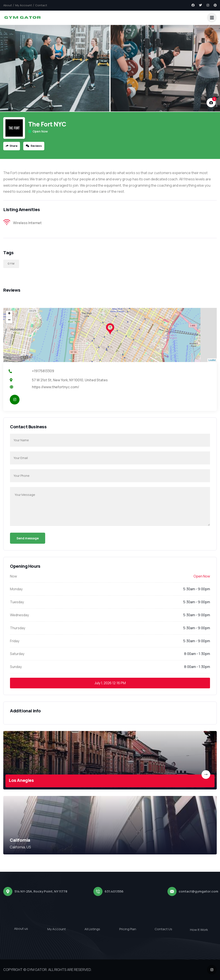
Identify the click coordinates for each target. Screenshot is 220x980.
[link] (110, 760)
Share (12, 146)
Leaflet (212, 360)
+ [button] (9, 314)
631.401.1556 (114, 891)
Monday (16, 589)
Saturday (17, 654)
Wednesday (19, 615)
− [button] (9, 320)
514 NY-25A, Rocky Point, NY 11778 (41, 891)
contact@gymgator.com (198, 891)
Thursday (18, 628)
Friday (15, 641)
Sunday (16, 667)
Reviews (34, 146)
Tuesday (17, 602)
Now (13, 576)
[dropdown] (212, 18)
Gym (11, 264)
